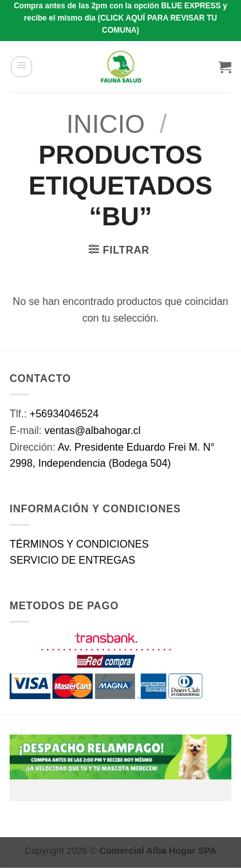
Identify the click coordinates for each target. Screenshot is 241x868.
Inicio (105, 124)
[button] (22, 67)
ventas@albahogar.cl (93, 430)
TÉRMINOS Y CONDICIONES (79, 544)
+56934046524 (64, 414)
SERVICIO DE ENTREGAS (72, 560)
